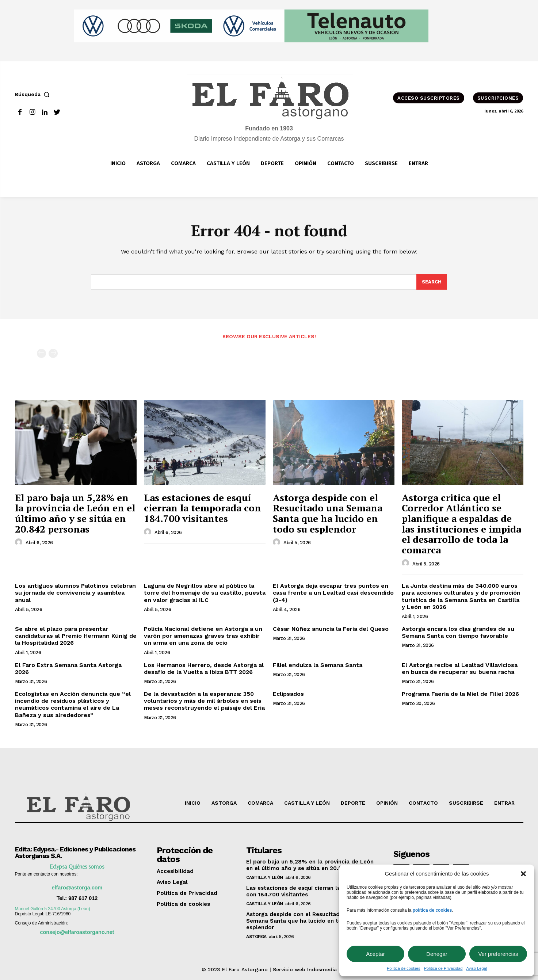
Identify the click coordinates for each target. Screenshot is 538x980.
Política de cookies (404, 968)
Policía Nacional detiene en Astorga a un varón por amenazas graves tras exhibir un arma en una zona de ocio (203, 636)
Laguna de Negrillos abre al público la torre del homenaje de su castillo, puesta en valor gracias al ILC (205, 593)
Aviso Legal (476, 968)
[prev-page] (41, 353)
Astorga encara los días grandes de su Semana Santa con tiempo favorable (458, 632)
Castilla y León (265, 877)
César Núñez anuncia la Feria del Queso (331, 629)
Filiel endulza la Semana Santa (318, 665)
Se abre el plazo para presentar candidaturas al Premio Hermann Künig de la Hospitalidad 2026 (76, 636)
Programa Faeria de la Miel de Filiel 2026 (460, 694)
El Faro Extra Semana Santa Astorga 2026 (68, 668)
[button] (523, 874)
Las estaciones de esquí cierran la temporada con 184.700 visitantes (203, 508)
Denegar (437, 954)
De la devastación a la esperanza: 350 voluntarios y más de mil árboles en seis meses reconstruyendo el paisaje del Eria (204, 701)
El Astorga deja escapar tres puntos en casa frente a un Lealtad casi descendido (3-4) (333, 593)
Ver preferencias (498, 954)
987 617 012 (83, 898)
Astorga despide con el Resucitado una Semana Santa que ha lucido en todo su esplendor (328, 513)
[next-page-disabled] (53, 353)
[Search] (432, 282)
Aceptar (375, 954)
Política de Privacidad (443, 968)
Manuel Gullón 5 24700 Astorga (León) (53, 909)
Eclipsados (288, 694)
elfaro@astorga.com (77, 888)
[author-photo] (20, 542)
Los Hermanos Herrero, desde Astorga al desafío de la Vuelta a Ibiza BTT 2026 (204, 668)
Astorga (256, 937)
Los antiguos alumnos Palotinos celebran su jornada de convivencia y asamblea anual (75, 593)
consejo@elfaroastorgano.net (77, 932)
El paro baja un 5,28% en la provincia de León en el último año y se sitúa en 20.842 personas (75, 513)
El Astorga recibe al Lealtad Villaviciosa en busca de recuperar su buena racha (460, 668)
